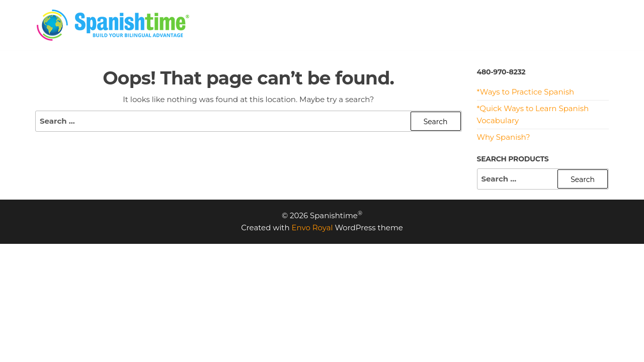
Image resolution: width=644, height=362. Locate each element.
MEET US (536, 25)
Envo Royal (312, 228)
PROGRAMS (416, 25)
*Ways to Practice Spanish (526, 92)
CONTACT (587, 25)
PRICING (361, 25)
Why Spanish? (504, 137)
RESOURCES (479, 25)
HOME (317, 25)
